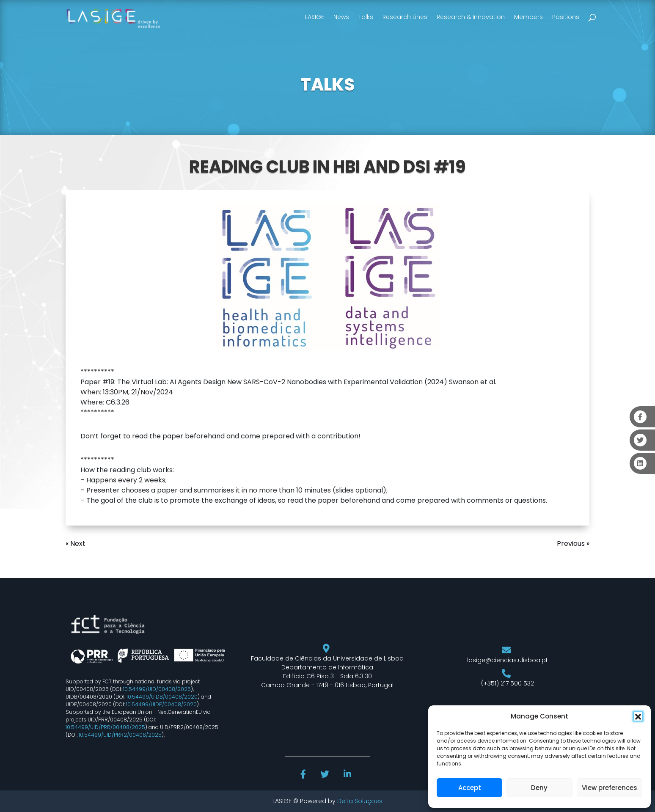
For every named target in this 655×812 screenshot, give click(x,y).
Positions (566, 17)
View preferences (610, 788)
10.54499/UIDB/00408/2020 (162, 697)
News (341, 17)
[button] (638, 716)
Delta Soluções (360, 801)
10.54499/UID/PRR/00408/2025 (105, 727)
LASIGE (315, 17)
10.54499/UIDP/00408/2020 (161, 704)
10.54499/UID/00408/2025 (157, 689)
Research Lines (405, 17)
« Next (76, 544)
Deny (539, 788)
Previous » (573, 544)
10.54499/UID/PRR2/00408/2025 (120, 735)
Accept (470, 788)
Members (528, 17)
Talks (366, 17)
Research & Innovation (471, 17)
